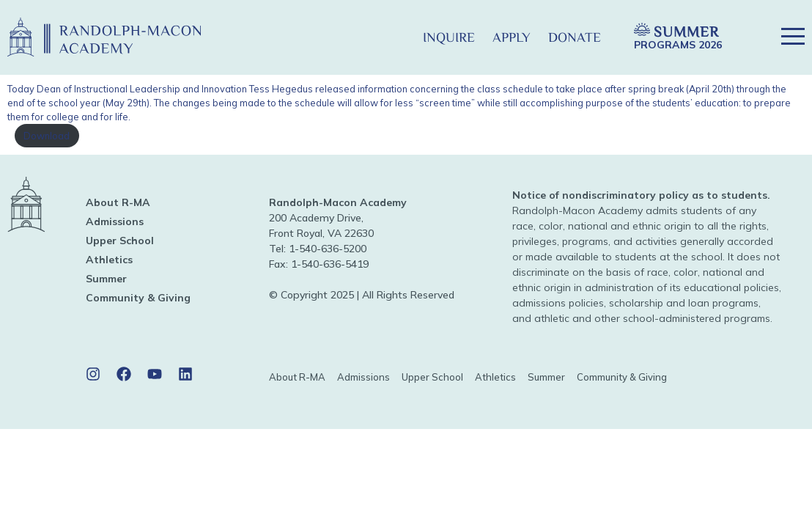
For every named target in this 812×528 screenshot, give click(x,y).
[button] (390, 37)
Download (47, 136)
